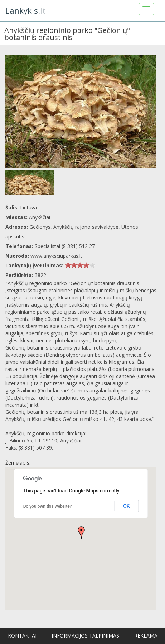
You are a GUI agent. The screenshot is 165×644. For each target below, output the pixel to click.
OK (127, 506)
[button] (81, 532)
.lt (25, 10)
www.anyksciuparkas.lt (56, 256)
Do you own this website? (48, 506)
